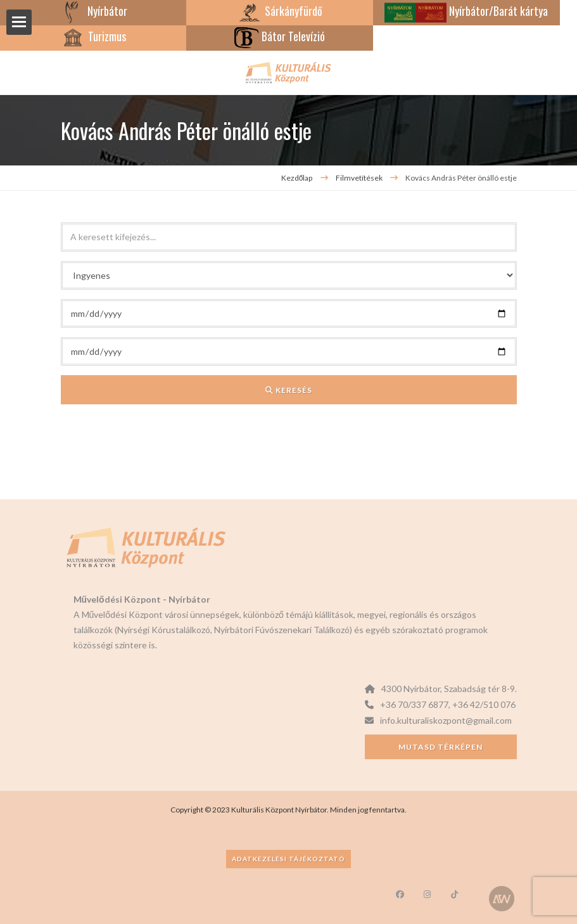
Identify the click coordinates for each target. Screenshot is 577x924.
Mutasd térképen (441, 747)
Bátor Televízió (279, 36)
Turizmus (93, 36)
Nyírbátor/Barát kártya (466, 11)
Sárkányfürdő (280, 11)
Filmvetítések (360, 178)
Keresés (289, 390)
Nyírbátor (93, 11)
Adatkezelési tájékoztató (288, 859)
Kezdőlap (297, 178)
